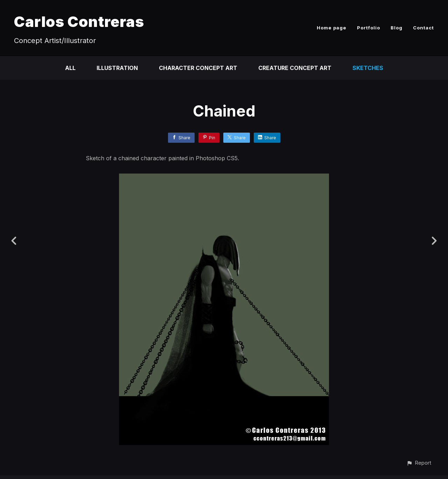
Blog (397, 28)
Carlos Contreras (79, 22)
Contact (423, 28)
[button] (419, 463)
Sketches (368, 68)
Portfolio (369, 28)
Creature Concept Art (295, 68)
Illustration (117, 68)
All (70, 68)
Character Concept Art (198, 68)
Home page (332, 28)
